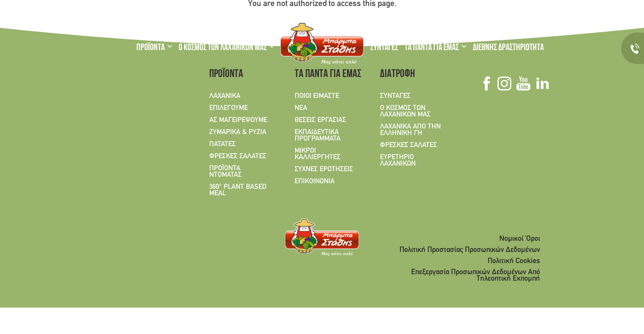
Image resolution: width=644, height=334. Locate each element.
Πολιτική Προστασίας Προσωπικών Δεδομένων (470, 250)
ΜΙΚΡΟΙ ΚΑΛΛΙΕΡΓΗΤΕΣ (318, 154)
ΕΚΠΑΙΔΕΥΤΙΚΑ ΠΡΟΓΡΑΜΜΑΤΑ (318, 135)
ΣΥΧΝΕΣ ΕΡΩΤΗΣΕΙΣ (324, 169)
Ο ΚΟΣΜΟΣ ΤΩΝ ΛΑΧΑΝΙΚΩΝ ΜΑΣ (223, 48)
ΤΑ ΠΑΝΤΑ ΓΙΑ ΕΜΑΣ (432, 48)
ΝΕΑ (301, 108)
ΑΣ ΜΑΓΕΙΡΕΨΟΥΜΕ (238, 120)
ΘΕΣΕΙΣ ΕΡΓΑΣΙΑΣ (320, 120)
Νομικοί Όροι (520, 239)
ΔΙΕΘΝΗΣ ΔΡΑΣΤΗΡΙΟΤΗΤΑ (508, 48)
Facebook (486, 13)
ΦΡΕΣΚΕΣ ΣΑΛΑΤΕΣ (238, 156)
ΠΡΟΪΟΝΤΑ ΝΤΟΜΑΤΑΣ (225, 172)
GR (142, 14)
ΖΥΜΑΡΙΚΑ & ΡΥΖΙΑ (238, 132)
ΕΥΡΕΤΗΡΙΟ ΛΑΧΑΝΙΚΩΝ (398, 161)
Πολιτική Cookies (514, 261)
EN (160, 14)
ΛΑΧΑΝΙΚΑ (225, 96)
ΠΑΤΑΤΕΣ (222, 144)
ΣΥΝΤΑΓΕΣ (384, 48)
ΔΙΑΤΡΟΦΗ (397, 75)
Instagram (496, 13)
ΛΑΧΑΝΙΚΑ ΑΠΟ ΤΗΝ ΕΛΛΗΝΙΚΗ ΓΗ (410, 130)
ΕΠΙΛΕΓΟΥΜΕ (229, 108)
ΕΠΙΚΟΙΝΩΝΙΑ (315, 181)
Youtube (508, 13)
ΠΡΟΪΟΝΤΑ (151, 48)
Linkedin (519, 13)
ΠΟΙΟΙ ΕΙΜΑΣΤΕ (317, 96)
